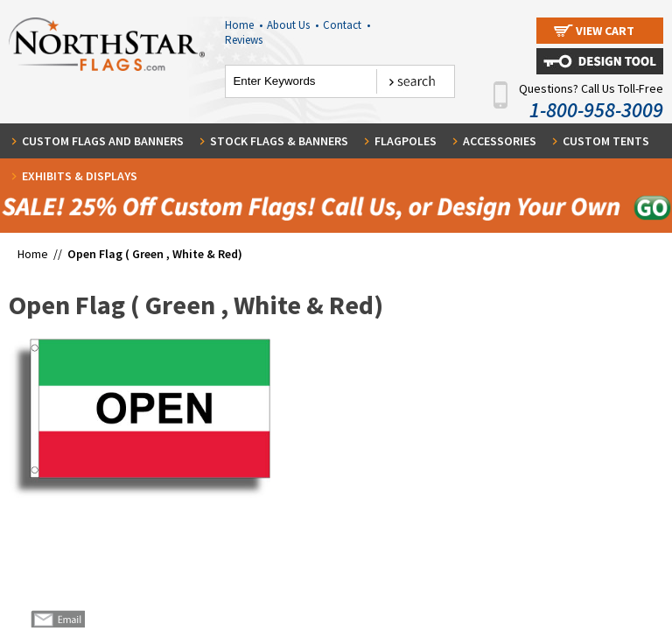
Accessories (500, 141)
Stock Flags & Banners (279, 141)
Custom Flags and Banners (103, 141)
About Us (293, 25)
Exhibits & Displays (80, 176)
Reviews (244, 40)
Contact (346, 25)
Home (244, 25)
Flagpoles (406, 141)
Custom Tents (606, 141)
